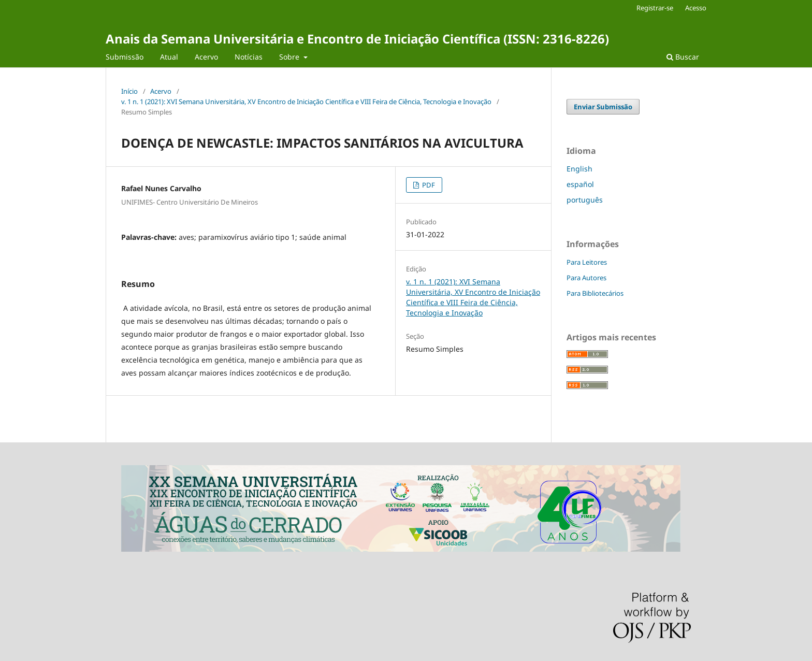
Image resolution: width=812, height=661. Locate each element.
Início (129, 91)
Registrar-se (655, 8)
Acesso (696, 8)
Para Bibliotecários (595, 293)
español (580, 184)
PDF (428, 185)
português (585, 200)
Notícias (249, 57)
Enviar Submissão (603, 107)
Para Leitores (587, 262)
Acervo (206, 57)
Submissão (125, 57)
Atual (169, 57)
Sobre (290, 57)
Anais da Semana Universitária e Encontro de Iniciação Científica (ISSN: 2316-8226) (357, 39)
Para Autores (586, 278)
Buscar (683, 57)
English (579, 169)
